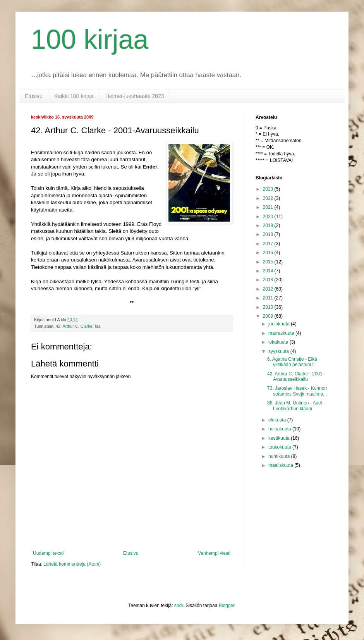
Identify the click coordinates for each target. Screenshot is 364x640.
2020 (269, 217)
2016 (269, 253)
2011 (269, 298)
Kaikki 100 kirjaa (74, 96)
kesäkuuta (280, 438)
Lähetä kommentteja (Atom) (72, 564)
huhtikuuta (280, 456)
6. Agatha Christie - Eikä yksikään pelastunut (292, 362)
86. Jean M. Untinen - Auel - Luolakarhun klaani (296, 406)
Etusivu (34, 96)
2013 (269, 280)
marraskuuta (282, 333)
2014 (269, 271)
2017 (269, 244)
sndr (179, 606)
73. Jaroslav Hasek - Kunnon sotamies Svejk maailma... (297, 391)
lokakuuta (279, 342)
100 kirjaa (90, 40)
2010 (269, 307)
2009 (269, 316)
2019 (269, 225)
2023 (269, 189)
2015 (269, 262)
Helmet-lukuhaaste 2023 (135, 96)
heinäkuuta (280, 429)
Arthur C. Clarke (77, 326)
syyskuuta (279, 351)
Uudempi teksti (48, 553)
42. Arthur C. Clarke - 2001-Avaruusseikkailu (296, 377)
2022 (269, 198)
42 (58, 326)
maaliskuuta (281, 465)
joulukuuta (280, 324)
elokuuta (278, 420)
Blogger (227, 606)
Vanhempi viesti (214, 553)
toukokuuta (280, 447)
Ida (98, 326)
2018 (269, 234)
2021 (269, 207)
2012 (269, 289)
